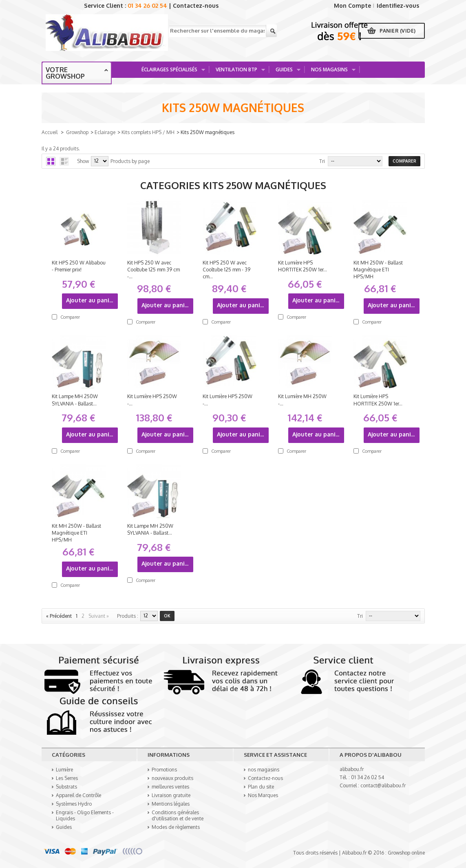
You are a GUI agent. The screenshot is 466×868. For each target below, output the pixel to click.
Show (83, 161)
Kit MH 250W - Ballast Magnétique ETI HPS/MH (378, 270)
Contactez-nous (196, 6)
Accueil (50, 132)
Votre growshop (65, 73)
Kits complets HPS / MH (148, 132)
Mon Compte (352, 6)
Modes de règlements (176, 827)
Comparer (70, 317)
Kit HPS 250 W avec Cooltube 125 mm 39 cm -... (153, 270)
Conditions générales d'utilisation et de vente (178, 815)
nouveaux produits (172, 778)
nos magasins (264, 770)
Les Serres (67, 778)
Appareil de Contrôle (78, 795)
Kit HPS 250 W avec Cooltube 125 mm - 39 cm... (226, 270)
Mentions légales (171, 804)
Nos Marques (263, 795)
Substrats (66, 787)
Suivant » (99, 616)
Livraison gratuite (171, 795)
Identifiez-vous (398, 6)
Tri (322, 161)
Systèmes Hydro (74, 804)
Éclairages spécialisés (170, 72)
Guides (285, 72)
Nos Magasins (330, 72)
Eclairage (105, 132)
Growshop (77, 132)
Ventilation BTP (237, 72)
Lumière (64, 770)
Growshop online (406, 853)
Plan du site (261, 787)
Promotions (164, 770)
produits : (128, 616)
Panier (398, 31)
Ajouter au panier (91, 300)
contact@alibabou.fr (383, 785)
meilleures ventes (170, 787)
